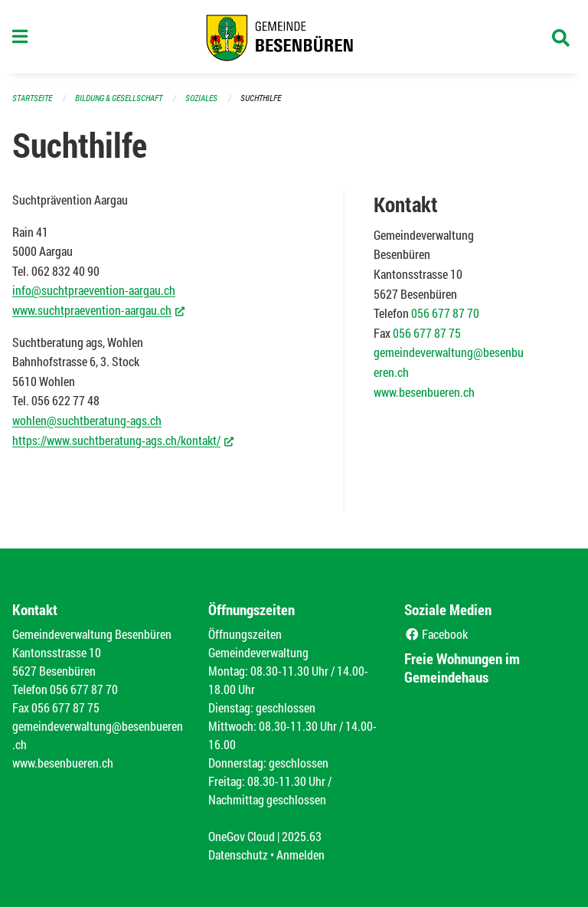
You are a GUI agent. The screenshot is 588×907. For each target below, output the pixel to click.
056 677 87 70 (445, 313)
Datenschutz (238, 855)
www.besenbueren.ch (424, 392)
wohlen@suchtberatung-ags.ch (87, 420)
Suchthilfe (261, 98)
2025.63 (302, 836)
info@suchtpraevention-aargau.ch (94, 290)
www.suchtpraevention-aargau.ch (98, 309)
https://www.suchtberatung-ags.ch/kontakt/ (123, 439)
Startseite (32, 98)
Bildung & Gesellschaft (119, 98)
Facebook (436, 634)
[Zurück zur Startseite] (294, 37)
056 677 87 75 (427, 333)
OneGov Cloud (242, 836)
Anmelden (301, 855)
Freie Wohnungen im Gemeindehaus (462, 668)
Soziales (201, 98)
